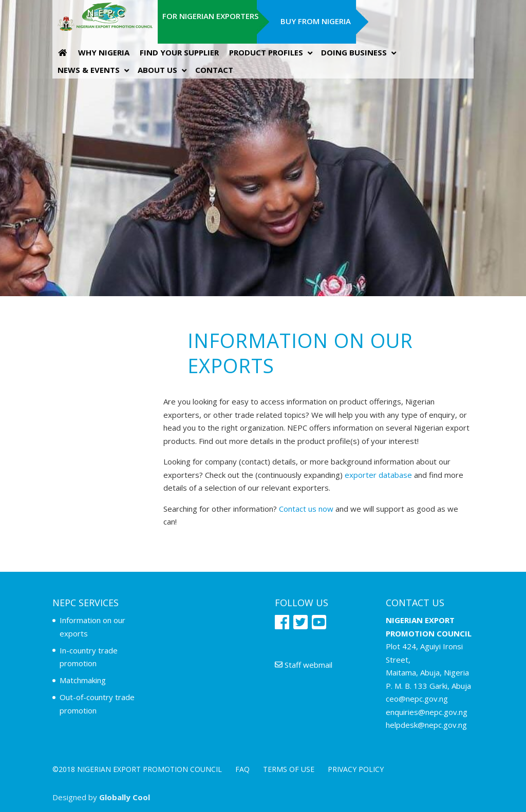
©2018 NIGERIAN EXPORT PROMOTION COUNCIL (137, 769)
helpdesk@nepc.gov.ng (426, 725)
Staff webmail (304, 665)
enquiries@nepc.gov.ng (427, 712)
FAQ (242, 769)
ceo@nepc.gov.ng (417, 699)
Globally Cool (125, 797)
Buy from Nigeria (316, 21)
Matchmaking (83, 680)
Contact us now (306, 509)
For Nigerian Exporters (210, 16)
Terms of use (289, 769)
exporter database (378, 475)
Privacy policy (356, 769)
